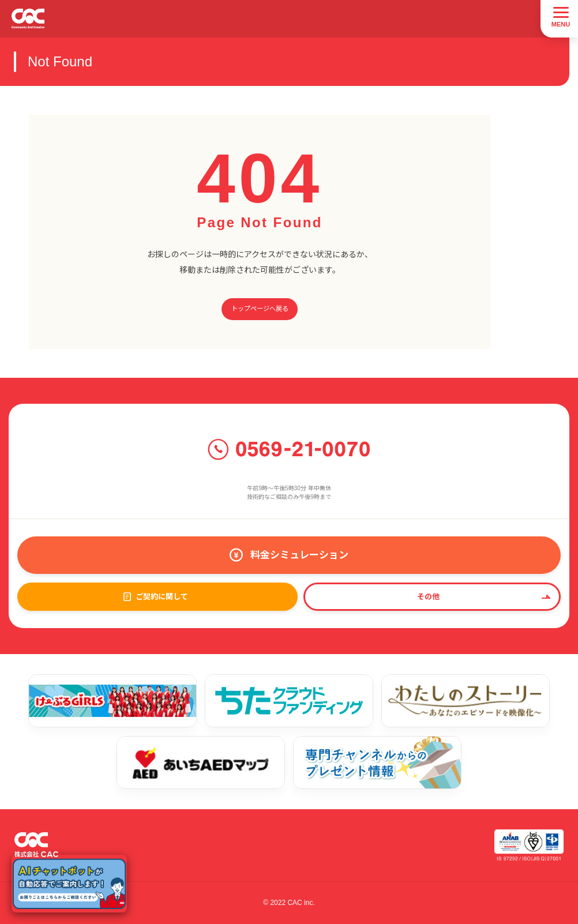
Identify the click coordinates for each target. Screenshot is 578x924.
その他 (428, 597)
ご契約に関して (162, 597)
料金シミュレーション (299, 555)
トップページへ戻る (260, 309)
